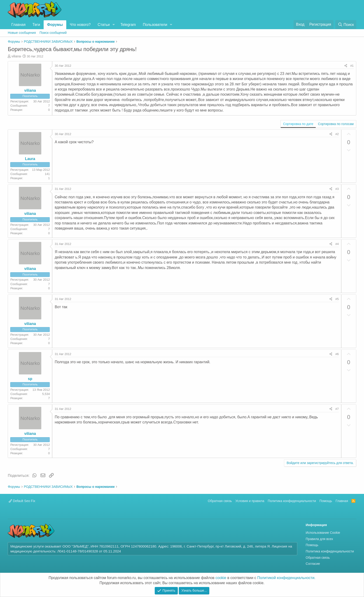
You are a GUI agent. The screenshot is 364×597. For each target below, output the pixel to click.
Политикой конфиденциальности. (286, 578)
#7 (337, 409)
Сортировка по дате (298, 124)
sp (30, 379)
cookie (221, 578)
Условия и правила (250, 501)
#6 (337, 354)
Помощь (326, 501)
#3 (337, 189)
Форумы (55, 25)
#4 (337, 244)
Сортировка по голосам (336, 124)
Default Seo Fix (22, 501)
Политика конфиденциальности (292, 501)
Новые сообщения (22, 33)
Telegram (128, 25)
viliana (16, 56)
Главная (18, 25)
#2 (337, 134)
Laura (30, 159)
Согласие (313, 564)
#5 (337, 299)
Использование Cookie (323, 533)
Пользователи (155, 25)
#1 (352, 66)
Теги (36, 25)
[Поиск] (346, 25)
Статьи (104, 25)
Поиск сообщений (53, 33)
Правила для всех (319, 539)
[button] (114, 25)
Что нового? (80, 25)
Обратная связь (220, 501)
